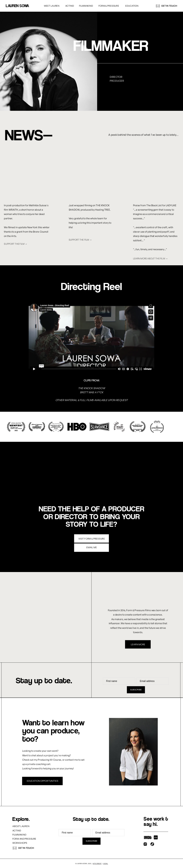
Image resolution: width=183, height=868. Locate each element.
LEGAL (106, 863)
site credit (97, 863)
